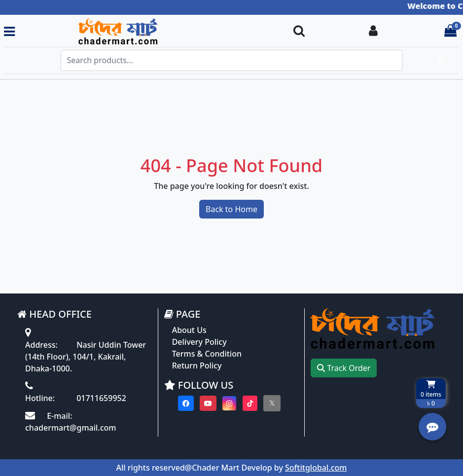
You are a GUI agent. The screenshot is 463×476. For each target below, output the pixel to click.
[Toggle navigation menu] (9, 31)
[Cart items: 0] (450, 31)
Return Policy (197, 366)
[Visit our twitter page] (272, 403)
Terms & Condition (207, 354)
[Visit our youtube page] (208, 403)
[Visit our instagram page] (229, 403)
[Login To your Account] (373, 31)
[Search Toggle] (299, 31)
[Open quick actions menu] (432, 427)
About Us (189, 330)
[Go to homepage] (150, 31)
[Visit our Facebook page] (186, 403)
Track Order (344, 368)
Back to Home (231, 209)
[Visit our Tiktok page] (250, 403)
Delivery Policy (199, 342)
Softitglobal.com (316, 468)
